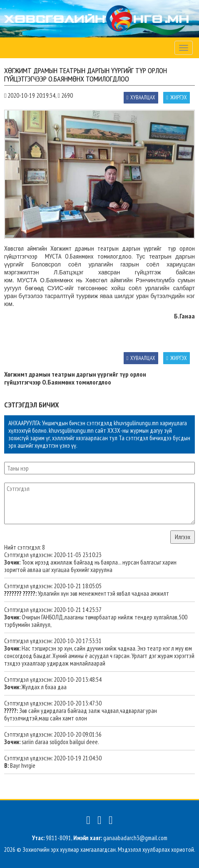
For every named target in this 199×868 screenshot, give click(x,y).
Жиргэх (177, 97)
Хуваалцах (141, 97)
